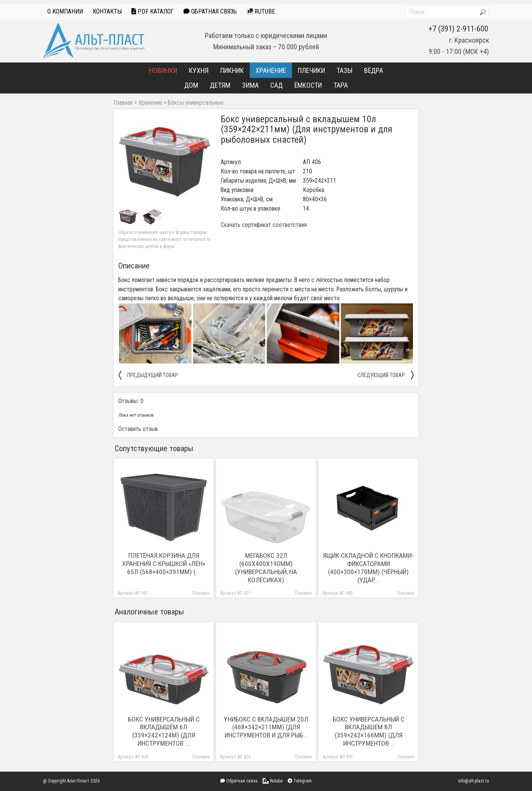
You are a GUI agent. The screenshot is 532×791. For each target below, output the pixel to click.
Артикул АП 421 (235, 593)
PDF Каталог (153, 11)
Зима (250, 85)
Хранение (271, 70)
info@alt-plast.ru (473, 781)
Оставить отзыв (138, 429)
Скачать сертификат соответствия (264, 225)
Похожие (201, 593)
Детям (220, 85)
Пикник (232, 70)
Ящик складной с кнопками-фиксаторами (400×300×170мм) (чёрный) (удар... (369, 568)
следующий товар (386, 375)
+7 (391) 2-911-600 (458, 29)
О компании (65, 11)
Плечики (311, 70)
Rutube (261, 11)
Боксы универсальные (196, 103)
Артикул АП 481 (133, 593)
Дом (191, 85)
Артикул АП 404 (133, 757)
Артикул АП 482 (338, 593)
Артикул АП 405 (338, 757)
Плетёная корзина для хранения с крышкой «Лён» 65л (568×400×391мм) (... (164, 564)
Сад (276, 85)
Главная (123, 103)
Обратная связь (210, 11)
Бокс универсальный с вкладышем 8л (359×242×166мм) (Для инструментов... (369, 731)
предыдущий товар (148, 375)
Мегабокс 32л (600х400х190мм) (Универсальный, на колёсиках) (266, 568)
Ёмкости (308, 85)
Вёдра (374, 70)
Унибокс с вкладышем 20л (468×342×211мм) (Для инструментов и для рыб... (266, 727)
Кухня (199, 70)
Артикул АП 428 (235, 757)
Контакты (107, 11)
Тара (341, 85)
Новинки (163, 70)
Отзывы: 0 (131, 401)
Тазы (345, 70)
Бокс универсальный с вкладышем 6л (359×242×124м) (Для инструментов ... (164, 731)
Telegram (300, 781)
